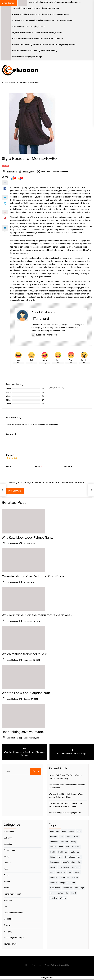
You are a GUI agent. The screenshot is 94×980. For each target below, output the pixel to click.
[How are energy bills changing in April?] (6, 27)
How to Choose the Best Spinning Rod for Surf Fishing (35, 51)
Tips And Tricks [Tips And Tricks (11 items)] (62, 893)
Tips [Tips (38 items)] (52, 893)
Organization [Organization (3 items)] (65, 878)
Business (8, 838)
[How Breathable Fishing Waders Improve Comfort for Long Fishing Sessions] (6, 45)
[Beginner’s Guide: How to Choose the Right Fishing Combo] (6, 33)
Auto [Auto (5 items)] (64, 831)
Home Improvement (12, 894)
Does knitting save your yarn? (23, 732)
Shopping (8, 931)
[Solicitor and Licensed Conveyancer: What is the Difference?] (6, 39)
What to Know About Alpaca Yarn (26, 693)
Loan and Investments (13, 913)
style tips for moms (62, 288)
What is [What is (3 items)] (63, 898)
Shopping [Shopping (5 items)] (64, 883)
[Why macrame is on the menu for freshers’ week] (24, 599)
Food (6, 869)
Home (28, 965)
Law (6, 906)
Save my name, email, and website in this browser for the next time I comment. (47, 483)
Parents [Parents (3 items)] (75, 878)
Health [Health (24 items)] (53, 852)
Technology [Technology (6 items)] (79, 888)
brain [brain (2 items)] (79, 831)
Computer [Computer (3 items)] (54, 842)
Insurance (8, 900)
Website (68, 467)
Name (10, 467)
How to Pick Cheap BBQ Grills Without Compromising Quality (55, 2)
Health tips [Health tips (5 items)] (62, 852)
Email (38, 467)
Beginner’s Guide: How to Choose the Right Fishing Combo (37, 32)
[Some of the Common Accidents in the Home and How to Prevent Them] (6, 21)
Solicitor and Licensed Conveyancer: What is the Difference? (38, 39)
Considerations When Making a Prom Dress (33, 576)
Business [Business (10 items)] (54, 837)
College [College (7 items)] (75, 837)
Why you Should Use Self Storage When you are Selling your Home (40, 14)
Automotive (9, 832)
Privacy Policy (50, 965)
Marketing (8, 919)
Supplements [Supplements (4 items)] (55, 888)
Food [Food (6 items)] (61, 847)
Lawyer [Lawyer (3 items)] (77, 872)
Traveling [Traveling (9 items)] (54, 898)
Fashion (6, 166)
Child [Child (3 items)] (68, 837)
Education (8, 844)
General (7, 881)
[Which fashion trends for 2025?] (24, 638)
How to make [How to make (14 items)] (64, 867)
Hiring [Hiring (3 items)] (52, 857)
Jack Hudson (12, 544)
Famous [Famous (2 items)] (53, 847)
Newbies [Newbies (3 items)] (54, 878)
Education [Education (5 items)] (64, 842)
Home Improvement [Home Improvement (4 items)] (73, 857)
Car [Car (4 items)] (61, 837)
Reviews (7, 925)
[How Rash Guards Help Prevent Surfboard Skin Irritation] (6, 9)
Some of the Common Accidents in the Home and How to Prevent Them (43, 20)
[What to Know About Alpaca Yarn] (24, 677)
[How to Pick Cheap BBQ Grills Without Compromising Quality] (22, 3)
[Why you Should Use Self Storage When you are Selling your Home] (6, 15)
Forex (6, 875)
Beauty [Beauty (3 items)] (71, 831)
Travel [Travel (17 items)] (73, 893)
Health (7, 888)
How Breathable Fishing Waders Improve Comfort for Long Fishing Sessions (44, 45)
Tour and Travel (10, 944)
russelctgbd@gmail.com (44, 335)
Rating (10, 455)
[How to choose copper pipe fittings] (6, 57)
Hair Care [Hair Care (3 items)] (76, 847)
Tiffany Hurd (12, 172)
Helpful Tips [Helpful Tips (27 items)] (74, 852)
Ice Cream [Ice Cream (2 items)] (76, 867)
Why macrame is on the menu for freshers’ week (37, 615)
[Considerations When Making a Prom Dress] (24, 560)
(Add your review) (57, 388)
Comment (12, 434)
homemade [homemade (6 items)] (55, 862)
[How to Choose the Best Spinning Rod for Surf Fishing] (6, 51)
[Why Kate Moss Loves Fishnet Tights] (24, 521)
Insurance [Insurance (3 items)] (61, 872)
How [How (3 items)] (79, 862)
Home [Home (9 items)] (60, 857)
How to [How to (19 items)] (53, 867)
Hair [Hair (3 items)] (68, 847)
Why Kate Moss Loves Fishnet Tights (28, 538)
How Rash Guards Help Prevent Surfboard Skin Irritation (36, 8)
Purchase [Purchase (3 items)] (54, 883)
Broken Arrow (41, 285)
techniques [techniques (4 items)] (67, 888)
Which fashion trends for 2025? (24, 654)
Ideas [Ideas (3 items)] (52, 872)
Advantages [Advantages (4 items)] (55, 831)
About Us (38, 965)
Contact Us (64, 965)
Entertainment (10, 850)
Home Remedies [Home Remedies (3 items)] (68, 862)
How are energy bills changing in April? (29, 26)
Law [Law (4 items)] (69, 872)
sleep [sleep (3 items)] (73, 883)
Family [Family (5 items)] (74, 842)
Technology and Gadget (14, 938)
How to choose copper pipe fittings (27, 57)
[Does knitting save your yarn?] (24, 716)
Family (7, 857)
